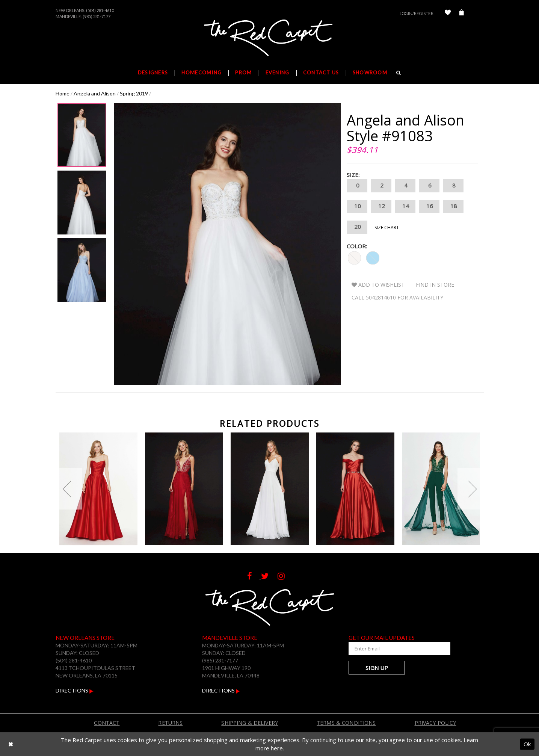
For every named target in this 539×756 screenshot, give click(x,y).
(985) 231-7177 (97, 16)
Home (63, 93)
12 (381, 206)
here (277, 748)
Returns (170, 723)
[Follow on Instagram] (285, 577)
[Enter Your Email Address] (394, 649)
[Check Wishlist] (448, 13)
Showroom (370, 73)
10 (357, 206)
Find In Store (435, 285)
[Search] (399, 73)
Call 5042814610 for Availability (397, 297)
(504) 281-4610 (100, 10)
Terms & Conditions (346, 723)
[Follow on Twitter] (269, 577)
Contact (107, 723)
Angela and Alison (95, 93)
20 (357, 227)
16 (429, 206)
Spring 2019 (134, 93)
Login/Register (417, 13)
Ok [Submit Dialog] (527, 744)
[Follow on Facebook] (254, 577)
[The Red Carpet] (270, 38)
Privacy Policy (436, 723)
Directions (75, 690)
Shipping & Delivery (250, 723)
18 (453, 206)
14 (405, 206)
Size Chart (387, 228)
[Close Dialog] (11, 744)
